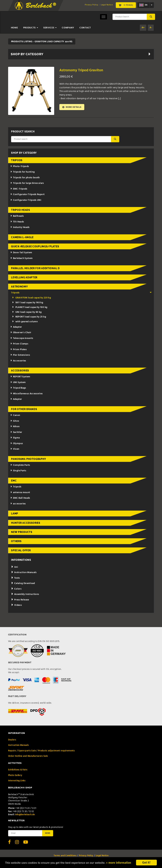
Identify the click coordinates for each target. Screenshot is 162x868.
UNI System (18, 382)
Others (16, 541)
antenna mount (20, 493)
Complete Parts (20, 465)
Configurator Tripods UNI (26, 200)
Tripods (17, 160)
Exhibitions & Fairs (18, 770)
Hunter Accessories (26, 523)
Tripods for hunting (23, 172)
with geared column (25, 322)
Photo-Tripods (20, 166)
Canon (15, 415)
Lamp (15, 514)
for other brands (24, 409)
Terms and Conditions (65, 856)
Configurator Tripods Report (27, 194)
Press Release (20, 600)
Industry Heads (20, 227)
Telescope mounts (22, 338)
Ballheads (17, 216)
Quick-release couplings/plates (35, 246)
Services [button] (50, 28)
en (143, 5)
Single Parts (18, 471)
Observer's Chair (21, 333)
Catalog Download (23, 583)
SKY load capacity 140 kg (28, 303)
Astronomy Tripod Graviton (81, 70)
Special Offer (21, 550)
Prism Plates (19, 350)
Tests (15, 578)
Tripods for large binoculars (27, 183)
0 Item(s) (126, 5)
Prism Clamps (19, 344)
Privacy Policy (92, 5)
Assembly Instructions (25, 594)
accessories (18, 504)
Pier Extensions (20, 355)
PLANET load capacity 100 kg (30, 307)
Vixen (15, 449)
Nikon (15, 427)
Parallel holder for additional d (35, 268)
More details (72, 107)
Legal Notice (107, 5)
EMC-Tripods (19, 189)
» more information (119, 864)
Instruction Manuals (24, 572)
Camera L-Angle (22, 237)
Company (68, 28)
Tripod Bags (18, 388)
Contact (85, 28)
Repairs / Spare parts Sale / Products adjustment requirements (41, 751)
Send (48, 833)
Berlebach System (21, 258)
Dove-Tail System (21, 253)
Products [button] (31, 28)
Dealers (12, 740)
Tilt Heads (17, 222)
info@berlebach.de (25, 815)
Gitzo (15, 421)
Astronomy (19, 287)
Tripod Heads (21, 210)
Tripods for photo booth (25, 178)
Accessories (18, 361)
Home (14, 28)
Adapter (16, 327)
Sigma (15, 438)
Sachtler (16, 432)
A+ (143, 28)
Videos (16, 605)
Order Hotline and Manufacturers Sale (28, 756)
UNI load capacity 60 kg (27, 312)
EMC (14, 481)
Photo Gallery (15, 775)
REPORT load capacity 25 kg (29, 317)
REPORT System (20, 377)
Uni (15, 567)
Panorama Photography (28, 459)
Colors (16, 589)
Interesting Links (17, 781)
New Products (22, 532)
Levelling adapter (24, 277)
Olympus (17, 444)
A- (151, 28)
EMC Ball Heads (20, 498)
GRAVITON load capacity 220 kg (31, 298)
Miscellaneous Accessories (27, 394)
